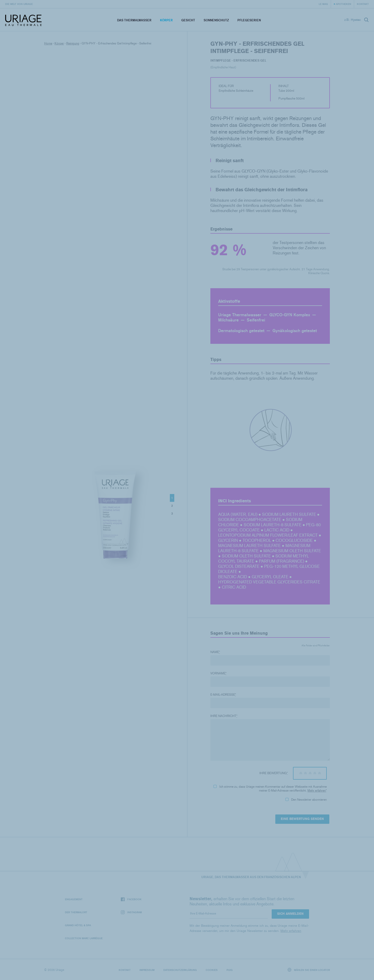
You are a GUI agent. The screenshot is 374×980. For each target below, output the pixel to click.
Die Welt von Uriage (19, 4)
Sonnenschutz (216, 20)
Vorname (218, 673)
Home (48, 43)
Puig (230, 970)
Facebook (131, 899)
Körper (166, 20)
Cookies (212, 970)
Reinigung (73, 43)
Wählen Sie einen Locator (309, 970)
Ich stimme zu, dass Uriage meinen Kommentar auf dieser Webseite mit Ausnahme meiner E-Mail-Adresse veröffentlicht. (270, 789)
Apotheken (343, 4)
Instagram (131, 912)
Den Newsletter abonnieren (306, 800)
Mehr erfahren (317, 791)
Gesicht (188, 20)
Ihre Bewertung (274, 773)
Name (215, 652)
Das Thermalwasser (134, 20)
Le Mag (323, 4)
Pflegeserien (249, 20)
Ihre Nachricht (224, 716)
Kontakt (363, 4)
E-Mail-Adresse (223, 695)
